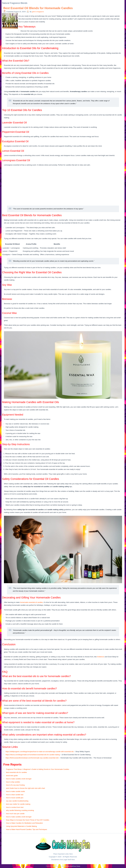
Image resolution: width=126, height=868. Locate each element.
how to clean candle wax (15, 795)
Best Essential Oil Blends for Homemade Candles (38, 8)
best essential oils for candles (16, 772)
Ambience (101, 657)
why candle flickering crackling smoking (20, 810)
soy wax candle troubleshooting (17, 801)
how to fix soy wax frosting (15, 785)
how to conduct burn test (15, 807)
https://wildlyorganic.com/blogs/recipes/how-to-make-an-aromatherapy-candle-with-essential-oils (40, 752)
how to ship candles (13, 782)
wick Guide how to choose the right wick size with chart (25, 788)
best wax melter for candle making (18, 804)
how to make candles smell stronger (19, 779)
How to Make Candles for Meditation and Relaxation (24, 823)
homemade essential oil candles (31, 602)
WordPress (56, 866)
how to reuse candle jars (15, 798)
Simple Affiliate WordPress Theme (71, 866)
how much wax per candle (15, 814)
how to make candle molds (16, 791)
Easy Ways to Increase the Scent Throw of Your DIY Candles (28, 820)
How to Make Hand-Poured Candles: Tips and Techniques (27, 829)
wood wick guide (12, 776)
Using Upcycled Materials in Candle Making (21, 826)
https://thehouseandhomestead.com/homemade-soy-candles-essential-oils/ (32, 758)
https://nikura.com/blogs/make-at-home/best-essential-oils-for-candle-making (33, 755)
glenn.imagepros (38, 12)
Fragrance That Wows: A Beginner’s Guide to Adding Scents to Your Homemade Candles (38, 769)
